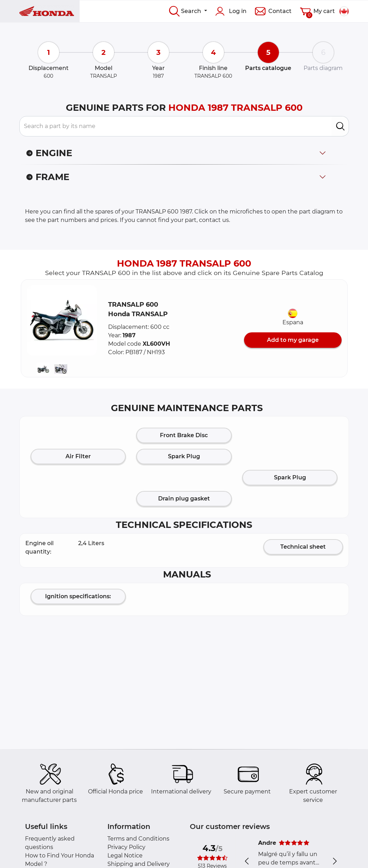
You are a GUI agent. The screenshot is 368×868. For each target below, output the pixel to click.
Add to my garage (293, 340)
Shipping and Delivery (139, 864)
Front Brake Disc (184, 435)
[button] (62, 320)
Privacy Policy (126, 847)
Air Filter (78, 456)
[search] (340, 126)
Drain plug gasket (184, 499)
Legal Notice (125, 856)
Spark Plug (184, 456)
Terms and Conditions (138, 839)
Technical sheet (303, 547)
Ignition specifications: (78, 596)
